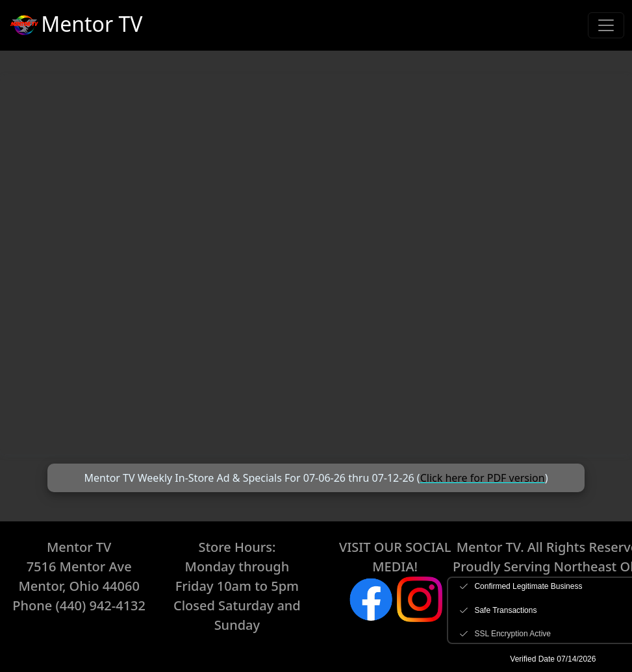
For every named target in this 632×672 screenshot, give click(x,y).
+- (316, 265)
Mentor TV (75, 26)
